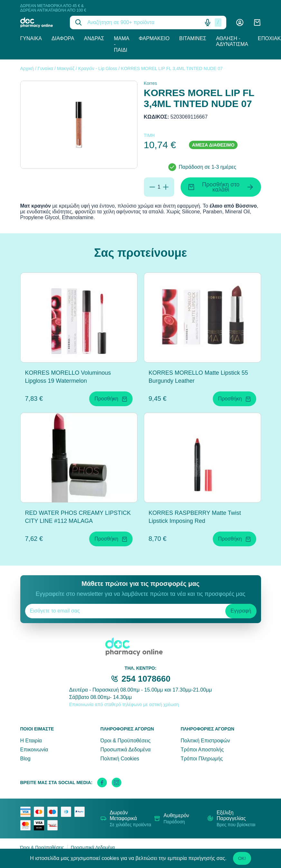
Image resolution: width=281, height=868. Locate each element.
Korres (150, 83)
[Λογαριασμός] (240, 22)
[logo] (40, 22)
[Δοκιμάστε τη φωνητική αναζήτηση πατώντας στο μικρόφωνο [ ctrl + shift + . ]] (208, 22)
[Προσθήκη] (166, 187)
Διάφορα (63, 38)
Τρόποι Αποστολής (202, 750)
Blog (25, 759)
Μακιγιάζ (66, 68)
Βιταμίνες (193, 38)
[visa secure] (41, 825)
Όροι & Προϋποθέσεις (126, 741)
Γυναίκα (31, 38)
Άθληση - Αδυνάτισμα (232, 41)
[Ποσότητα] (159, 187)
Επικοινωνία (34, 750)
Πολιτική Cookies (120, 759)
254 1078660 (146, 679)
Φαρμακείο (154, 38)
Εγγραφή (241, 611)
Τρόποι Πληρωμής (202, 759)
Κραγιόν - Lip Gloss (98, 68)
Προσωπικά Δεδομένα (126, 750)
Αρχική (27, 68)
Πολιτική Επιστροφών (205, 741)
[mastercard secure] (27, 825)
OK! (242, 858)
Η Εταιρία (31, 741)
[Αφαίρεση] (152, 187)
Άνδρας (94, 38)
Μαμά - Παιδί (122, 44)
